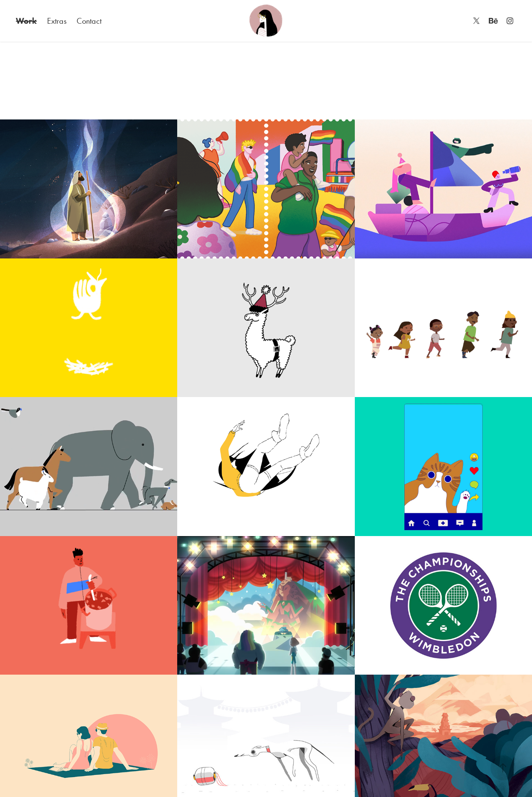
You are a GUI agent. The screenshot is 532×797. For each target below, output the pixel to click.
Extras (57, 21)
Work (26, 21)
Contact (89, 21)
